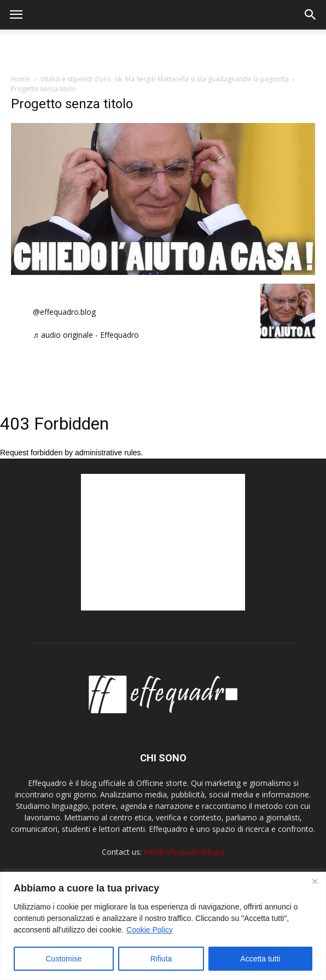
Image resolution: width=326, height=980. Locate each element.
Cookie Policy (150, 930)
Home (21, 79)
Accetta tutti (260, 959)
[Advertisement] (163, 49)
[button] (311, 15)
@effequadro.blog (64, 312)
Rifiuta (161, 959)
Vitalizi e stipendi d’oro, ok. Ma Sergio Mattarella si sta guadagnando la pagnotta (165, 79)
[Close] (315, 881)
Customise (64, 959)
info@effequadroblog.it (184, 852)
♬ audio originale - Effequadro (86, 335)
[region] (163, 926)
